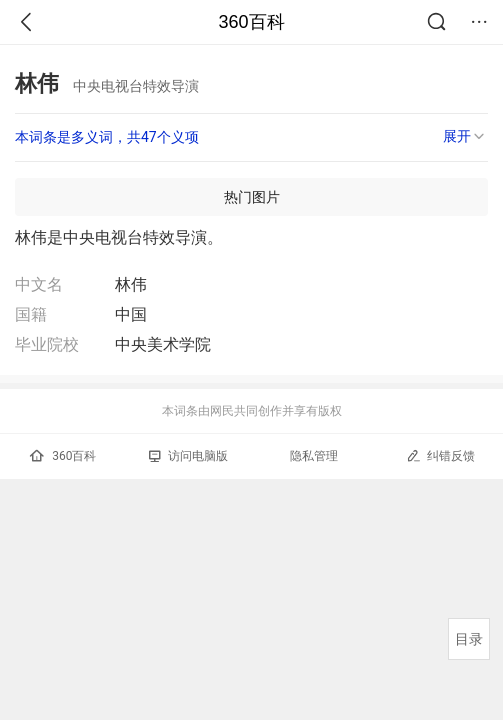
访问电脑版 (188, 456)
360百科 (251, 22)
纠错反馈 (440, 455)
